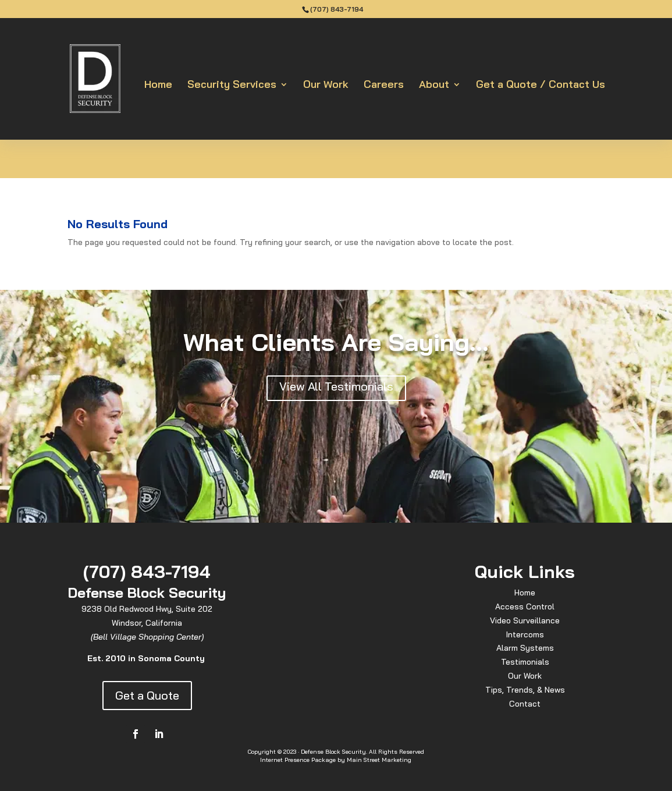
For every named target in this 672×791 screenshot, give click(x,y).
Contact (525, 704)
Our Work (326, 86)
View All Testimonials (336, 386)
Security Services (232, 86)
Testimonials (525, 662)
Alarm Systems (525, 648)
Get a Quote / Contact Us (541, 86)
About (434, 86)
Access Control (525, 606)
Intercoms (525, 634)
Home (158, 86)
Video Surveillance (525, 620)
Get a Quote (147, 695)
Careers (384, 86)
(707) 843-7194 (337, 9)
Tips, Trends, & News (525, 690)
